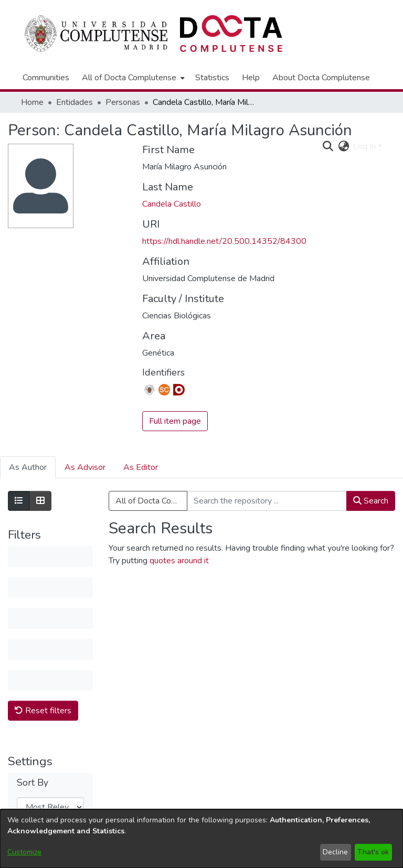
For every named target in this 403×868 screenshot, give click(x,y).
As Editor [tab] (141, 467)
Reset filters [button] (43, 556)
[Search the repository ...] (267, 501)
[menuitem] (132, 78)
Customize (24, 852)
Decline (335, 852)
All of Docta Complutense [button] (129, 78)
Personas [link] (123, 102)
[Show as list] (19, 501)
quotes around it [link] (179, 561)
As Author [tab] (28, 467)
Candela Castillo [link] (172, 204)
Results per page (41, 691)
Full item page (175, 421)
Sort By (33, 629)
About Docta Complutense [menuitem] (321, 78)
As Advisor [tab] (85, 467)
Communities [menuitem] (46, 78)
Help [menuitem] (251, 78)
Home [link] (32, 102)
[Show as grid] (40, 501)
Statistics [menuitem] (212, 78)
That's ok (373, 852)
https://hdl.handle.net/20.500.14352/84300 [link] (224, 241)
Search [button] (371, 501)
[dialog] (201, 839)
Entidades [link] (75, 102)
